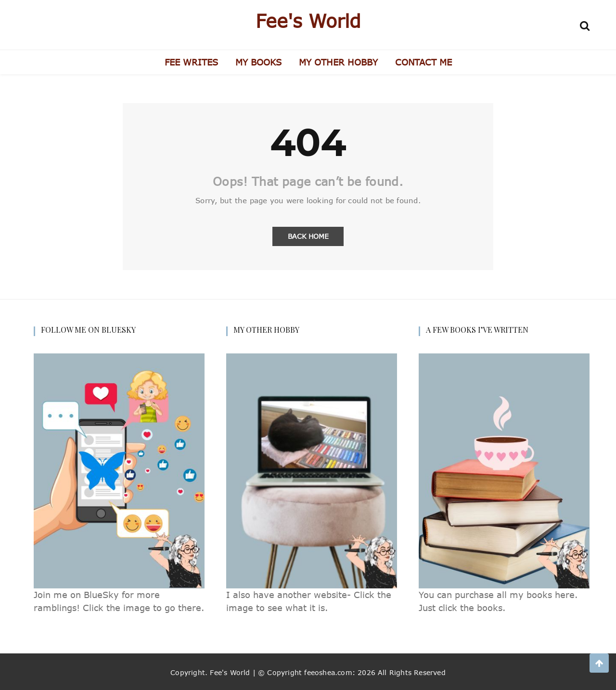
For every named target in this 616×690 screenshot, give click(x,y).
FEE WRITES (191, 62)
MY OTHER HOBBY (338, 62)
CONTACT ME (423, 62)
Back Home (308, 236)
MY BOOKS (258, 62)
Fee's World (308, 21)
